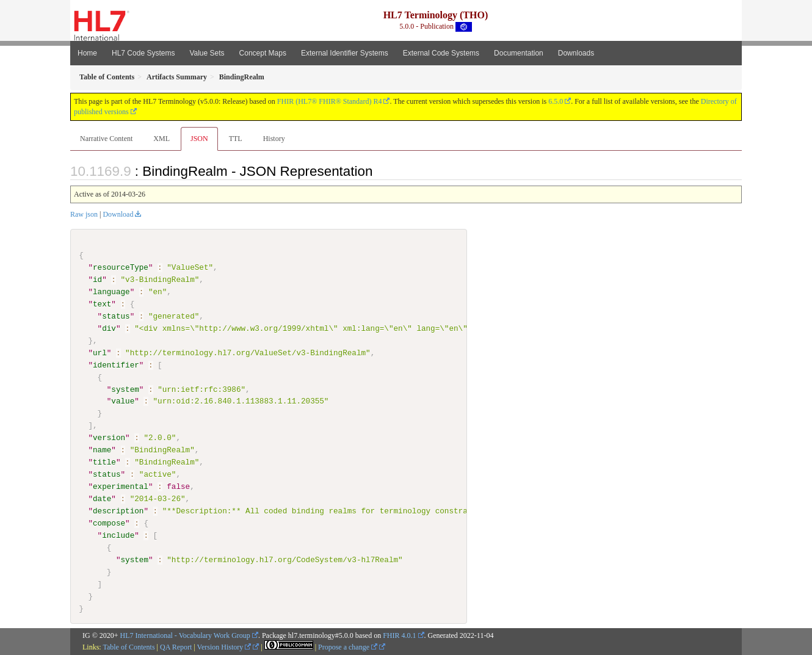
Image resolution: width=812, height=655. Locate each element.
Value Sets (207, 53)
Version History (224, 647)
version (109, 438)
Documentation (519, 53)
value (123, 401)
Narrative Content (106, 139)
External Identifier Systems (345, 53)
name (102, 450)
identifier (116, 364)
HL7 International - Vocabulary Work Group (185, 635)
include (118, 535)
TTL (236, 139)
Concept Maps (263, 53)
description (118, 511)
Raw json (84, 214)
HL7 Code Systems (143, 53)
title (104, 462)
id (97, 280)
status (116, 316)
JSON (199, 139)
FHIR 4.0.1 (399, 635)
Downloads (576, 53)
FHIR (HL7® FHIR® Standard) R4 (330, 101)
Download (118, 214)
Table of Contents (129, 647)
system (125, 389)
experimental (121, 487)
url (100, 353)
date (102, 499)
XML (161, 139)
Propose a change (348, 647)
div (109, 328)
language (111, 292)
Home (87, 53)
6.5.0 (556, 101)
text (102, 304)
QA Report (176, 647)
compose (109, 523)
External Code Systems (441, 53)
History (274, 139)
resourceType (121, 267)
